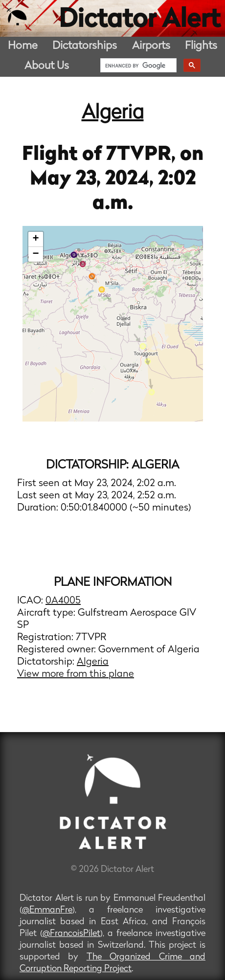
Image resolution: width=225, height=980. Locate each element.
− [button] (35, 254)
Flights (201, 46)
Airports (151, 46)
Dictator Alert (139, 21)
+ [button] (35, 239)
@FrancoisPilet (71, 934)
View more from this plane (76, 674)
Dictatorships (85, 46)
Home (23, 46)
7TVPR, (143, 155)
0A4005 (63, 601)
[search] (137, 66)
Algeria (113, 113)
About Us (47, 66)
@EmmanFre (47, 910)
